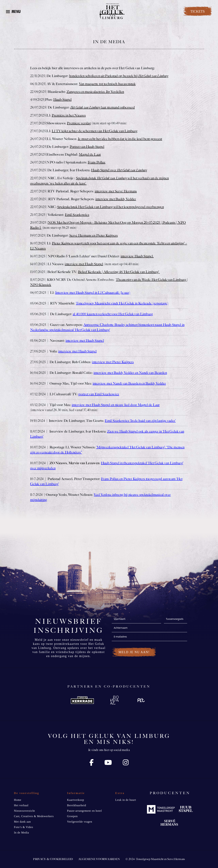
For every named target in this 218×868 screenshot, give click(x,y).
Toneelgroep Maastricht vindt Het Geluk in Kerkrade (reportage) (122, 303)
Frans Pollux (97, 162)
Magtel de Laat (90, 154)
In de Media (21, 833)
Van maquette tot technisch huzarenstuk (107, 84)
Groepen (72, 816)
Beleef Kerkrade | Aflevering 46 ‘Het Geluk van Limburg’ (119, 272)
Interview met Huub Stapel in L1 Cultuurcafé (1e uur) (93, 293)
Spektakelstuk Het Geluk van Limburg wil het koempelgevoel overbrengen (111, 207)
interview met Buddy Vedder (116, 199)
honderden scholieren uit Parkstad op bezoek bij (119, 76)
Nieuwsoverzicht (24, 811)
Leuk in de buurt (126, 800)
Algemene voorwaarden (99, 859)
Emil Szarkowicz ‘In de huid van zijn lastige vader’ (140, 421)
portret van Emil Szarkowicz (99, 394)
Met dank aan (22, 822)
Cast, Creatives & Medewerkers (34, 816)
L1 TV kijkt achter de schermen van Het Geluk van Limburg (95, 131)
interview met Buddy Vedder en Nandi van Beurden (130, 373)
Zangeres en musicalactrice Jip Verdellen (95, 92)
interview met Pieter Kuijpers (113, 362)
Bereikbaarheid (77, 805)
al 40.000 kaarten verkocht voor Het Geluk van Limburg (113, 314)
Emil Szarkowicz (77, 215)
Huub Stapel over (119, 170)
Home (18, 800)
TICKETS (198, 11)
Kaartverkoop (76, 800)
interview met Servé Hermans (116, 191)
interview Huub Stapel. (137, 256)
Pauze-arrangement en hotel (85, 811)
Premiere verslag (79, 123)
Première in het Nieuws (69, 115)
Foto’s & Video (24, 827)
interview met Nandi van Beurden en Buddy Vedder (129, 383)
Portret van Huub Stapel (87, 147)
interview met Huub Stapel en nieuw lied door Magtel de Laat (116, 405)
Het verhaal (21, 805)
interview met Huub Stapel (84, 264)
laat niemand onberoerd (103, 107)
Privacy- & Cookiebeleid (53, 859)
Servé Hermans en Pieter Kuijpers (94, 235)
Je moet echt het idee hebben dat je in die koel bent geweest (120, 139)
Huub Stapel (62, 100)
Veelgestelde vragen (80, 822)
